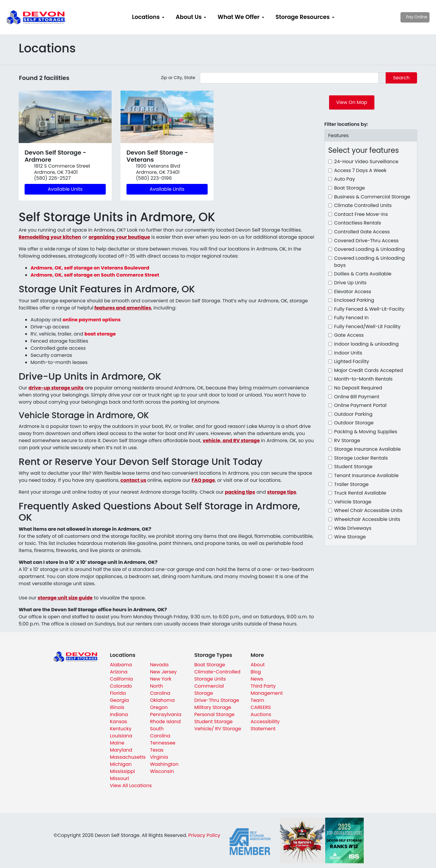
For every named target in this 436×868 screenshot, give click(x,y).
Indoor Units (348, 353)
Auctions (261, 714)
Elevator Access (353, 292)
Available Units (65, 189)
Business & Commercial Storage (372, 197)
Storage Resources (303, 17)
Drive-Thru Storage (217, 700)
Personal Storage (214, 714)
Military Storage (213, 707)
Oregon (159, 707)
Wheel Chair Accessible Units (368, 510)
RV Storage (347, 441)
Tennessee (163, 743)
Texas (157, 750)
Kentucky (121, 729)
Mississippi (122, 771)
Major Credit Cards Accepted (368, 370)
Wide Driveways (353, 528)
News (257, 679)
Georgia (119, 700)
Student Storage (353, 467)
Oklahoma (162, 700)
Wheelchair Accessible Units (367, 519)
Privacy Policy (204, 835)
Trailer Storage (351, 484)
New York (161, 679)
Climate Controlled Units (363, 205)
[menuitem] (148, 17)
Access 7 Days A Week (360, 170)
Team (257, 700)
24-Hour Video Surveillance (366, 162)
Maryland (121, 750)
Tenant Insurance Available (366, 475)
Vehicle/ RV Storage (218, 729)
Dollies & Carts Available (363, 274)
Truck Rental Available (360, 493)
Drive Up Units (350, 283)
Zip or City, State (178, 78)
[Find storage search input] (289, 78)
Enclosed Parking (354, 300)
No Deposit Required (358, 388)
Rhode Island (165, 722)
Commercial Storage (209, 690)
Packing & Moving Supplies (366, 432)
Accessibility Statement (265, 725)
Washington (164, 764)
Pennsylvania (166, 714)
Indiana (119, 714)
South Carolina (160, 732)
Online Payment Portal (360, 405)
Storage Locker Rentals (361, 458)
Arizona (119, 672)
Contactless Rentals (358, 223)
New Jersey (163, 672)
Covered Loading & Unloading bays (369, 262)
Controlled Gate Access (362, 232)
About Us (189, 17)
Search (401, 78)
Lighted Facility (352, 361)
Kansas (118, 722)
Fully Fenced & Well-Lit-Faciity (369, 309)
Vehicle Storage (353, 502)
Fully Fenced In (351, 318)
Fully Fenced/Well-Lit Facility (367, 326)
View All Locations (131, 786)
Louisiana (121, 736)
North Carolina (160, 690)
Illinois (117, 707)
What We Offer (239, 17)
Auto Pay (344, 179)
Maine (117, 743)
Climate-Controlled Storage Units (217, 675)
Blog (256, 672)
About (258, 665)
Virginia (159, 757)
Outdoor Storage (354, 423)
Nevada (160, 665)
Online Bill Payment (357, 397)
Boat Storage (350, 188)
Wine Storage (350, 537)
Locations (146, 17)
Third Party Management (267, 690)
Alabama (121, 665)
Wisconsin (162, 771)
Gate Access (349, 335)
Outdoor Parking (353, 414)
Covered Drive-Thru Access (366, 241)
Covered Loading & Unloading (369, 249)
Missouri (120, 778)
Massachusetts (128, 757)
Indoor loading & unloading (366, 344)
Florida (118, 693)
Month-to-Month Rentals (363, 379)
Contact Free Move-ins (361, 214)
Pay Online (404, 17)
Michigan (121, 764)
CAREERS (261, 707)
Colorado (121, 686)
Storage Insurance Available (367, 449)
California (121, 679)
